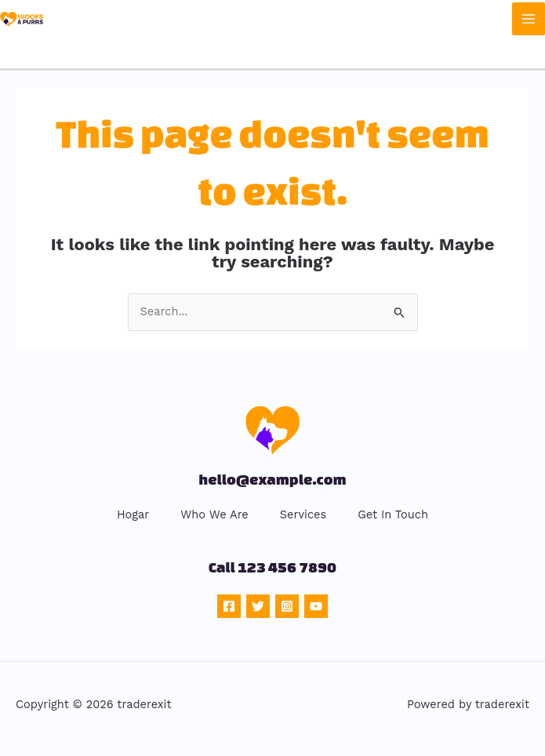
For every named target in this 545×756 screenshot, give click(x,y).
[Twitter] (258, 606)
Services (303, 514)
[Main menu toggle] (529, 19)
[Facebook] (229, 606)
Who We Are (214, 514)
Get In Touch (393, 514)
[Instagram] (287, 606)
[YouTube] (316, 606)
